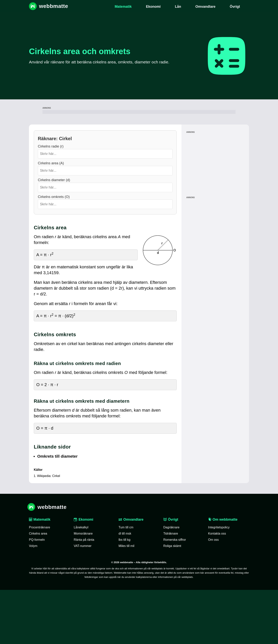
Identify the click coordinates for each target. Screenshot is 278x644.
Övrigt (171, 574)
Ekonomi (83, 574)
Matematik (40, 574)
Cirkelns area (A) (51, 217)
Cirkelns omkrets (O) (54, 251)
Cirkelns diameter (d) (54, 234)
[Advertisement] (139, 139)
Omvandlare (131, 574)
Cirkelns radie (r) (51, 200)
